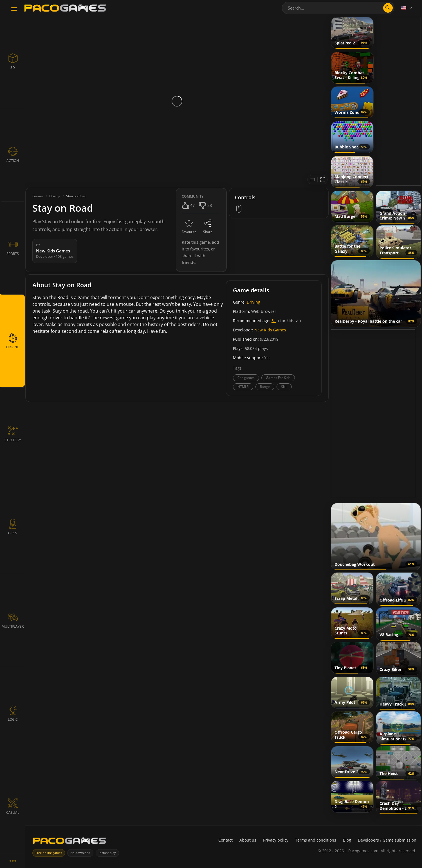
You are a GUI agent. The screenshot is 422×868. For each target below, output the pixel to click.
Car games (246, 378)
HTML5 (243, 387)
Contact (225, 840)
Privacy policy (276, 840)
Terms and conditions (316, 840)
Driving (253, 302)
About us (248, 840)
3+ (274, 321)
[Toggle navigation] (14, 9)
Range (265, 387)
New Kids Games (270, 330)
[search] (388, 8)
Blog (347, 840)
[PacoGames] (69, 842)
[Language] (407, 8)
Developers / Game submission (387, 840)
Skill (284, 387)
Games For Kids (278, 378)
